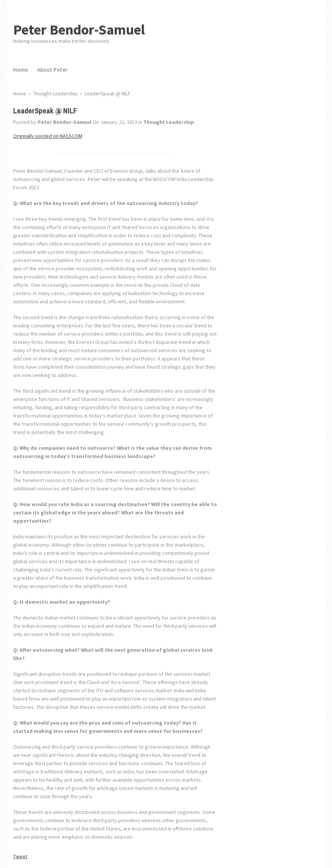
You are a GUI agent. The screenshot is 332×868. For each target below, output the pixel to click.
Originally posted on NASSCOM (48, 136)
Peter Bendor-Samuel (79, 29)
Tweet (20, 856)
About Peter (52, 70)
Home (20, 70)
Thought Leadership (169, 122)
